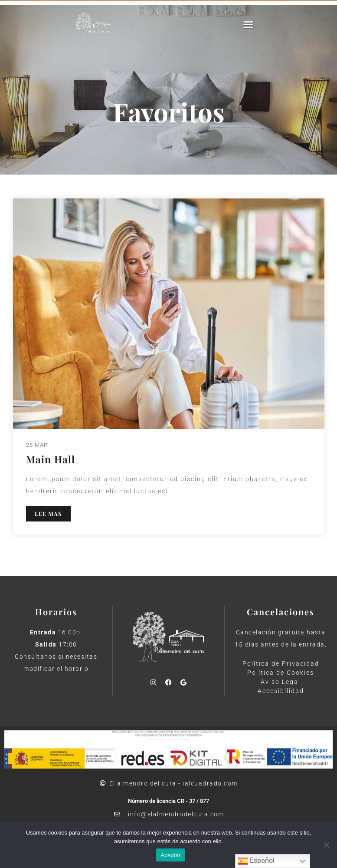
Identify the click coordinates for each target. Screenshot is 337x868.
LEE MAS (48, 513)
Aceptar (171, 855)
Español (256, 861)
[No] (326, 845)
